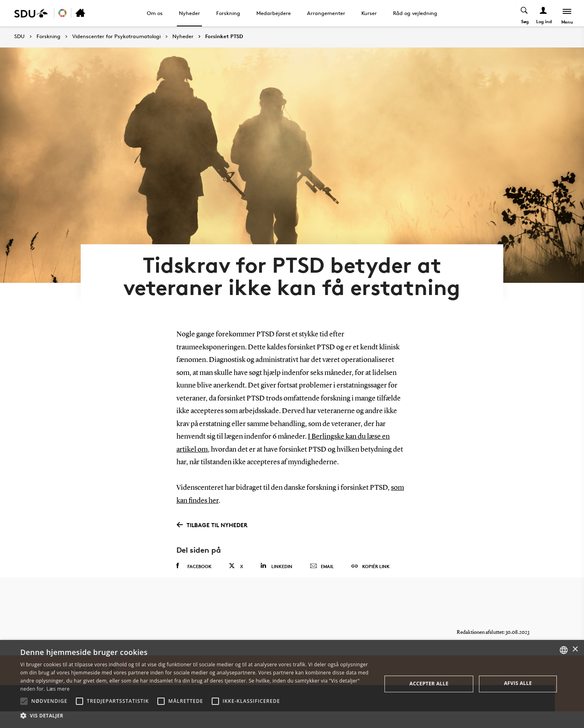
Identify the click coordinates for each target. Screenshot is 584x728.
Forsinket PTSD (224, 37)
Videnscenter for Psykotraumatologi (116, 37)
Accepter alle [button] (429, 684)
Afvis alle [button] (518, 683)
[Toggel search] (524, 13)
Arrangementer (326, 13)
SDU (19, 36)
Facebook (194, 578)
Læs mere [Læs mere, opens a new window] (58, 689)
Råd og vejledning (415, 13)
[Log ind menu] (543, 13)
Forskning (228, 13)
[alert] (292, 684)
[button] (24, 701)
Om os (155, 13)
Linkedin (276, 578)
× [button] (575, 649)
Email (322, 579)
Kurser (369, 13)
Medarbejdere (274, 13)
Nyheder (189, 13)
